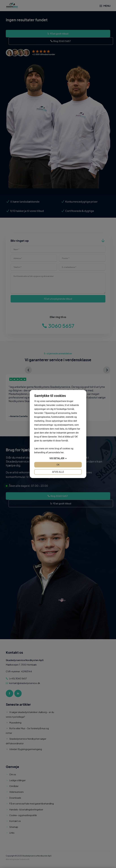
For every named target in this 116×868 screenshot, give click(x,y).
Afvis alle (58, 472)
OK (58, 465)
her (62, 452)
